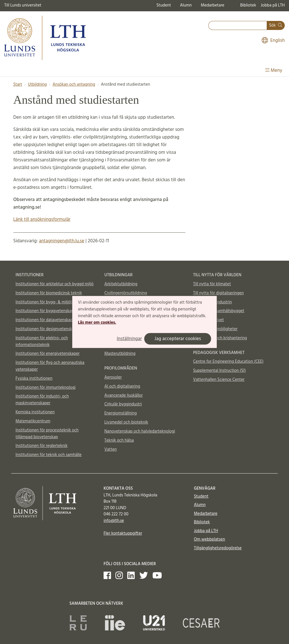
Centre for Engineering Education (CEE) (228, 362)
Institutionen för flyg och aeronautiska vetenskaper (50, 366)
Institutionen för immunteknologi (46, 388)
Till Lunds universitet (23, 5)
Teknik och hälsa (119, 440)
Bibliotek (248, 5)
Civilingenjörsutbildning (126, 293)
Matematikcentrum (33, 421)
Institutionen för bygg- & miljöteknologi (52, 302)
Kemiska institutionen (35, 412)
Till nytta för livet (208, 320)
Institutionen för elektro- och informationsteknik (42, 342)
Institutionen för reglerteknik (41, 446)
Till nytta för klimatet (212, 284)
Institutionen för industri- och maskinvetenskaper (42, 400)
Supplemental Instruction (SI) (219, 371)
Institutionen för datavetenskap (44, 320)
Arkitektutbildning (121, 284)
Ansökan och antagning (74, 85)
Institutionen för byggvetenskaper (46, 311)
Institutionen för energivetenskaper (48, 354)
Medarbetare (212, 5)
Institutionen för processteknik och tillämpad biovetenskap (47, 434)
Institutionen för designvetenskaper (48, 329)
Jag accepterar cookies (178, 339)
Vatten (111, 449)
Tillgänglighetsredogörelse (218, 548)
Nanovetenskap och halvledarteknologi (140, 431)
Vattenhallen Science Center (219, 380)
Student (164, 5)
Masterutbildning (120, 354)
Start (18, 85)
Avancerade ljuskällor (124, 396)
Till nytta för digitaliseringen (218, 293)
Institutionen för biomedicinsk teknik (49, 293)
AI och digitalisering (122, 386)
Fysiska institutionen (34, 379)
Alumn (186, 5)
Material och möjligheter (215, 329)
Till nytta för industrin (212, 302)
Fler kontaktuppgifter (123, 533)
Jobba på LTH (273, 5)
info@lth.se (114, 521)
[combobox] (238, 26)
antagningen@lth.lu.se (62, 241)
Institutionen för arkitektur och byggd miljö (54, 284)
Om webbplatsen (209, 539)
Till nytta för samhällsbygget (219, 311)
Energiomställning (121, 413)
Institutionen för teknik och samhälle (49, 455)
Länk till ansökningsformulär (42, 220)
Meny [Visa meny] (274, 71)
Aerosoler (113, 377)
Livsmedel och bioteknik (126, 422)
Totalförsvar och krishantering (220, 338)
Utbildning (37, 85)
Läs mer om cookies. (97, 323)
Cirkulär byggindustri (123, 404)
